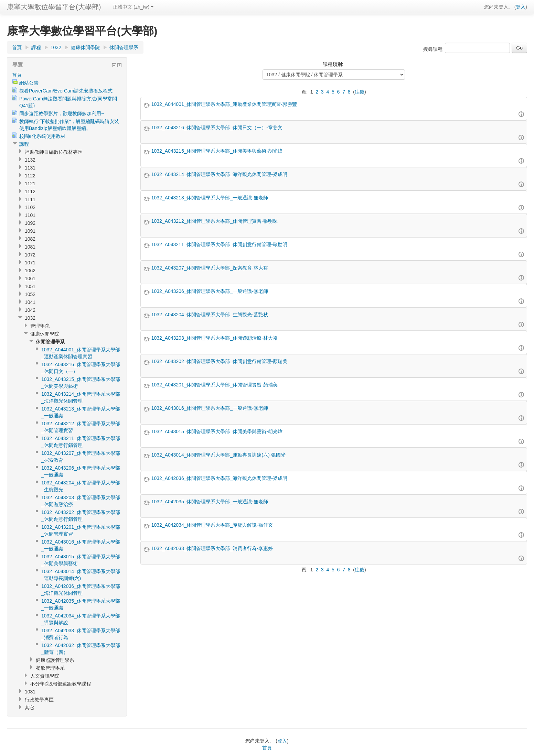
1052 (30, 294)
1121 (30, 184)
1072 (30, 255)
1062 (30, 271)
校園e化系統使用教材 (42, 136)
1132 (30, 160)
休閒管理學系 (124, 47)
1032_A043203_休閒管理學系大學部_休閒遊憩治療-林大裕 (215, 338)
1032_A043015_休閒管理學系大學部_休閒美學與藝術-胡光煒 (217, 431)
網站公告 (29, 83)
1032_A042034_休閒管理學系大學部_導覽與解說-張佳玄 (212, 525)
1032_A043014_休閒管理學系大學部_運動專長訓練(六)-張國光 (219, 455)
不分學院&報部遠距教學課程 (61, 684)
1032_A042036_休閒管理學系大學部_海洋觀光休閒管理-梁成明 (219, 478)
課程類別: (333, 64)
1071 (30, 263)
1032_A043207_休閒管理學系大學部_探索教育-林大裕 (210, 268)
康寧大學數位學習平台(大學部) (54, 7)
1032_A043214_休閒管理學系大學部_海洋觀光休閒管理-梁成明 (219, 174)
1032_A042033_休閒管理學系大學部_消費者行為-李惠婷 (212, 548)
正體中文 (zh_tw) (133, 7)
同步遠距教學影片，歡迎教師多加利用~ (62, 113)
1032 (56, 47)
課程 (36, 47)
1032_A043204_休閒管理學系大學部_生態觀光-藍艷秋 (210, 315)
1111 (30, 199)
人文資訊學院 (45, 676)
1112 (30, 191)
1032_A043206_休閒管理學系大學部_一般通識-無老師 (210, 291)
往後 (360, 92)
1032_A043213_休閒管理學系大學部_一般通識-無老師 (210, 198)
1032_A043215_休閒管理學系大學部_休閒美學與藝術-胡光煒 (217, 151)
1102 (30, 207)
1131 (30, 168)
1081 (30, 247)
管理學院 (40, 326)
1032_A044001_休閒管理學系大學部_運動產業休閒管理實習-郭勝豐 (224, 104)
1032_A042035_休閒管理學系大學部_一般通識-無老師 (210, 502)
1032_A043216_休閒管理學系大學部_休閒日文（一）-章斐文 (217, 128)
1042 (30, 310)
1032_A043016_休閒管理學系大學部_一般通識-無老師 (210, 408)
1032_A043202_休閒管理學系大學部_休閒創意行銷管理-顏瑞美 (219, 361)
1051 (30, 286)
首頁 (17, 47)
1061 (30, 278)
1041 (30, 302)
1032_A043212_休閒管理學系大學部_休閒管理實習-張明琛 (215, 221)
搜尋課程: (434, 49)
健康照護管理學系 (55, 660)
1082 (30, 239)
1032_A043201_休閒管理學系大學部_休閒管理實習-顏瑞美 (215, 385)
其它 (30, 708)
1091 (30, 231)
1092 (30, 223)
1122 (30, 176)
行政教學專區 (39, 700)
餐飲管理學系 (50, 668)
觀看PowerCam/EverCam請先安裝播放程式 (66, 91)
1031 (30, 692)
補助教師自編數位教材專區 (54, 152)
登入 (521, 7)
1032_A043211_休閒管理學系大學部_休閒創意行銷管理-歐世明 (219, 244)
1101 (30, 215)
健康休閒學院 (85, 47)
